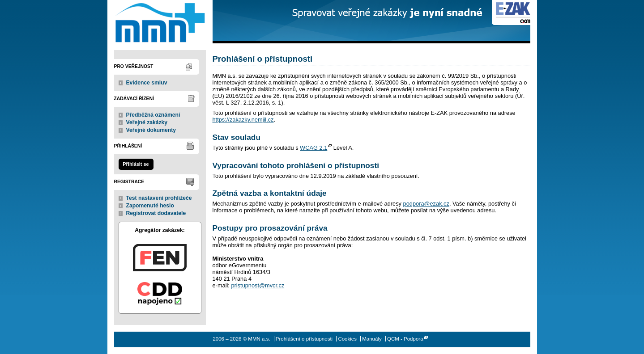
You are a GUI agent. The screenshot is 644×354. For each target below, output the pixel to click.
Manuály (372, 339)
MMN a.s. (160, 22)
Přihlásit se (136, 164)
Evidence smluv (147, 83)
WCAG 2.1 (313, 148)
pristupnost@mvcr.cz (258, 285)
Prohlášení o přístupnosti (304, 339)
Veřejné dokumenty (151, 130)
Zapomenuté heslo (150, 206)
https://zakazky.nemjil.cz (243, 120)
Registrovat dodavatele (156, 213)
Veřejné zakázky (147, 122)
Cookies (347, 339)
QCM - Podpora (405, 339)
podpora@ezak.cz (426, 204)
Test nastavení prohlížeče (159, 198)
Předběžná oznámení (153, 115)
